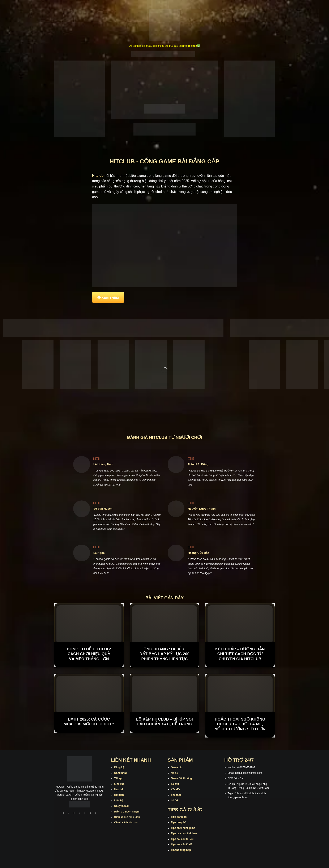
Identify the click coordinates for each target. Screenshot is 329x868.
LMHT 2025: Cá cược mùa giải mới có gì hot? (89, 722)
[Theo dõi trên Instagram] (69, 813)
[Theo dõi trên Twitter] (85, 813)
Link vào (119, 784)
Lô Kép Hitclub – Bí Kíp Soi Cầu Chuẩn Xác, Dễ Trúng (164, 722)
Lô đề (174, 801)
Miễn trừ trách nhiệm (127, 812)
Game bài (177, 767)
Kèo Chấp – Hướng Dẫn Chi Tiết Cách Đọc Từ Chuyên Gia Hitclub (240, 654)
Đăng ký (119, 767)
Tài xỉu (175, 784)
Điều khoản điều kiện (127, 817)
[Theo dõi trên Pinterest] (96, 813)
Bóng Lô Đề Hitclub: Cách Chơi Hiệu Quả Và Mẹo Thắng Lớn (89, 654)
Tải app (119, 778)
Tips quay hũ (179, 822)
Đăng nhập (121, 773)
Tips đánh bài (179, 817)
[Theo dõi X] (80, 813)
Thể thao (176, 795)
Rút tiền (119, 795)
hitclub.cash (190, 46)
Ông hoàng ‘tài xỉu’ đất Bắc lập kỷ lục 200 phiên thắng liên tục (164, 654)
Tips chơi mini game (183, 828)
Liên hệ (119, 801)
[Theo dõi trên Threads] (90, 813)
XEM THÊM (110, 298)
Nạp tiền (119, 789)
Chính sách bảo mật (126, 823)
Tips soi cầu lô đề (182, 845)
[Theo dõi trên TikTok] (74, 813)
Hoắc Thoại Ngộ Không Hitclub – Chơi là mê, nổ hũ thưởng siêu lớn (240, 724)
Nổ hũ (175, 773)
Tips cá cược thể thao (184, 833)
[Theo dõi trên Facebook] (63, 813)
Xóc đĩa (176, 789)
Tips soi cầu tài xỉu (182, 839)
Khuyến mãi (122, 806)
